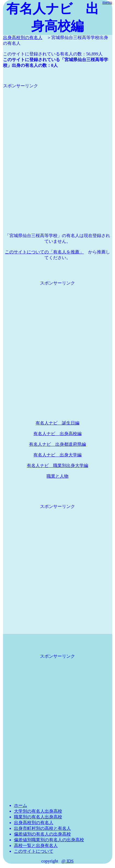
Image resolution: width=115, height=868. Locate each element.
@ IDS (67, 861)
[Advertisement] (58, 146)
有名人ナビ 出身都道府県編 (58, 444)
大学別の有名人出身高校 (38, 811)
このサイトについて (34, 851)
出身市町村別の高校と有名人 (42, 828)
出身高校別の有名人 (23, 38)
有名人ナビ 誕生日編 (58, 423)
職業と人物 (58, 476)
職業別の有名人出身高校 (38, 817)
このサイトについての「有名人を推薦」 (44, 252)
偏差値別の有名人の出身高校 (42, 834)
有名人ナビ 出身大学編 (58, 455)
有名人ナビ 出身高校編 (58, 434)
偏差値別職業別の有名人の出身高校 (49, 840)
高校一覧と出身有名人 (36, 845)
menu (107, 2)
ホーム (21, 805)
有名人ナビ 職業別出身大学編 (58, 466)
